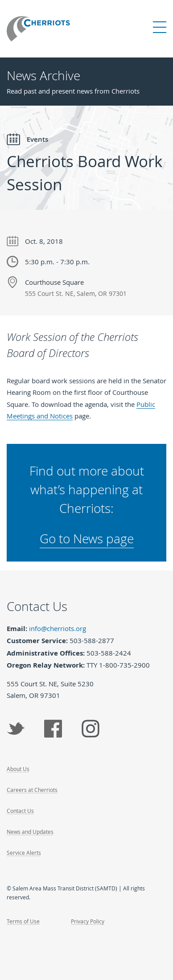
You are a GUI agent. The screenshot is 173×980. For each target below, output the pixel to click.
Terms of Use (23, 921)
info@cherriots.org (58, 628)
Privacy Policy (88, 921)
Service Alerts (24, 853)
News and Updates (30, 832)
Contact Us (20, 811)
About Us (18, 769)
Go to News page (87, 539)
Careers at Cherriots (32, 790)
